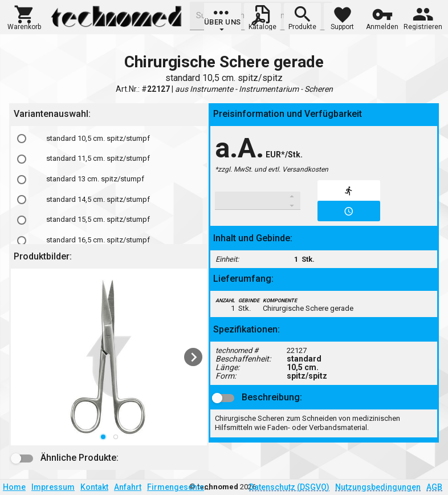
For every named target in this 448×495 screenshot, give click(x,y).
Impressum (53, 487)
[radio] (22, 139)
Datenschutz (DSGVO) (289, 487)
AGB (434, 487)
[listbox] (109, 357)
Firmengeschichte (181, 487)
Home (14, 487)
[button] (24, 17)
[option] (109, 139)
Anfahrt (128, 487)
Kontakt (94, 487)
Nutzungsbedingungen (378, 487)
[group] (223, 20)
